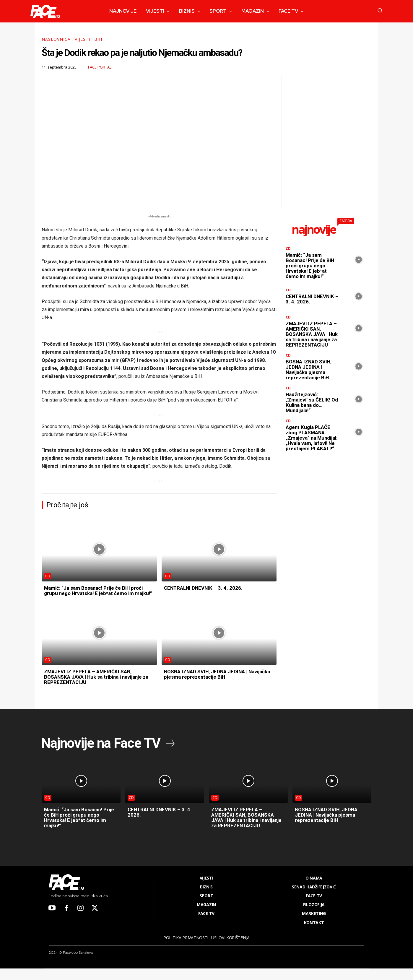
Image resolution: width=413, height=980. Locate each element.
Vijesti (82, 39)
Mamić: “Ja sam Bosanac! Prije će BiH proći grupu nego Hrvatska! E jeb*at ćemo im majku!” (97, 593)
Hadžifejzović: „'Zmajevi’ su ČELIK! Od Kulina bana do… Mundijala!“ (310, 408)
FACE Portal (100, 67)
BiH (98, 39)
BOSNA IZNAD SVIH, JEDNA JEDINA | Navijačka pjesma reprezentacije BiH (209, 679)
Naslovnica (56, 39)
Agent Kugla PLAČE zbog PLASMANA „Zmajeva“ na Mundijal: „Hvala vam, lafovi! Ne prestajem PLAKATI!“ (312, 446)
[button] (380, 10)
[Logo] (45, 11)
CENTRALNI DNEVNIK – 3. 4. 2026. (205, 588)
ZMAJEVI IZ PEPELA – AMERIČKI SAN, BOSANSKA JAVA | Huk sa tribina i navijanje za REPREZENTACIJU (97, 682)
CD (48, 576)
